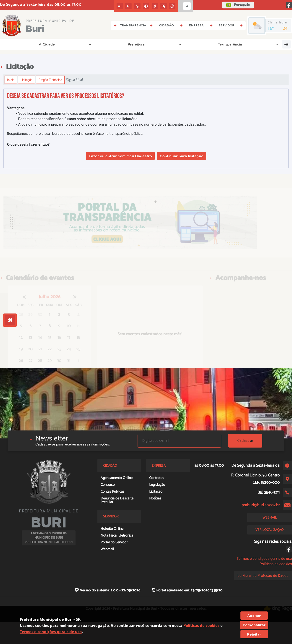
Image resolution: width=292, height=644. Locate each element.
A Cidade (20, 44)
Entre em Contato (156, 44)
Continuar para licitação (182, 156)
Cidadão (220, 44)
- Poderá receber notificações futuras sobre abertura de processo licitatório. (77, 119)
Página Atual (74, 80)
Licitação (26, 80)
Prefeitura (50, 44)
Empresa (192, 44)
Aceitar (254, 616)
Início (11, 80)
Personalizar (254, 625)
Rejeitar (254, 634)
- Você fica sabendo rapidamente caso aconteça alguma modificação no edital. (80, 113)
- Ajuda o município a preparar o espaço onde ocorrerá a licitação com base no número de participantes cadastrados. (111, 124)
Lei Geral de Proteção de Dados (263, 576)
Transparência (83, 44)
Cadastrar (245, 441)
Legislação (115, 44)
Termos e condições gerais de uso (264, 559)
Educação (277, 44)
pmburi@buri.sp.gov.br (261, 505)
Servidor (248, 44)
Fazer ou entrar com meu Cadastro (120, 156)
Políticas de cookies (276, 564)
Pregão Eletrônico (50, 80)
